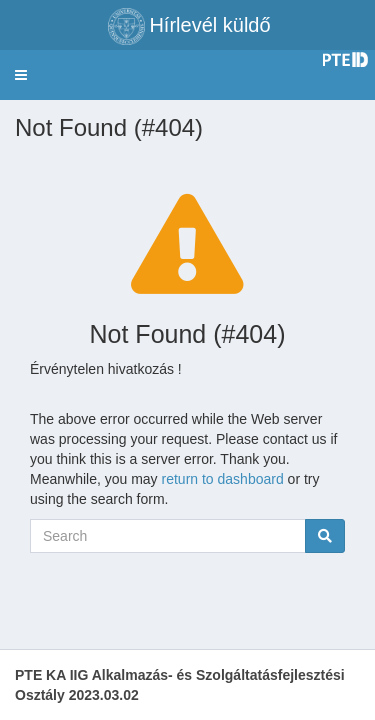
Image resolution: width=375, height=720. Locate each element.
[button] (21, 75)
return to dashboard (223, 479)
